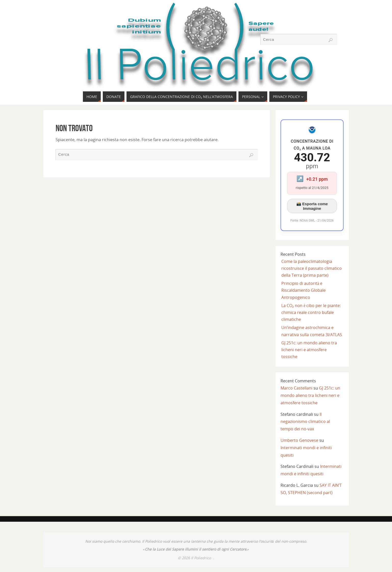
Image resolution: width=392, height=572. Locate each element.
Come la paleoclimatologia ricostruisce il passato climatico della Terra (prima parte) (312, 268)
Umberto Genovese (299, 440)
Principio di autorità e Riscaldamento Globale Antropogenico (304, 290)
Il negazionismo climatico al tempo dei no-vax (305, 422)
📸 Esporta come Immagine (312, 206)
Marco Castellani (296, 388)
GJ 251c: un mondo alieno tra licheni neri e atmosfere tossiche (309, 350)
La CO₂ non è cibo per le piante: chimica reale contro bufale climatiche (311, 312)
